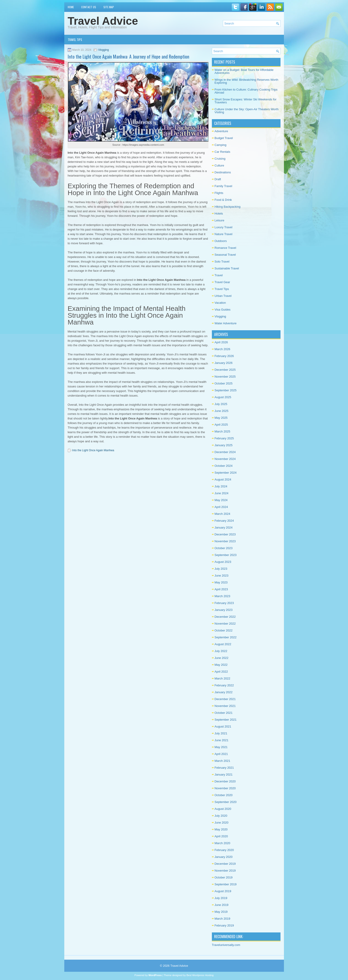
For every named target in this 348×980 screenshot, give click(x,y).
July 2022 (221, 651)
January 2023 (224, 610)
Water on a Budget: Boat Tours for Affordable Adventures (244, 71)
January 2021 (224, 775)
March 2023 (223, 596)
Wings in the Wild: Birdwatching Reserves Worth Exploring (247, 81)
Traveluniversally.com (226, 945)
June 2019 (222, 905)
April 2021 (221, 754)
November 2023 (225, 541)
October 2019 (224, 877)
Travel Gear (222, 282)
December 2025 (225, 370)
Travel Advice (103, 21)
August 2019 (223, 891)
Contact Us (89, 7)
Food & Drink (223, 200)
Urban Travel (223, 296)
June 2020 (222, 823)
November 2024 (225, 459)
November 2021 (225, 706)
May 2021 (221, 747)
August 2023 (223, 562)
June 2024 (222, 493)
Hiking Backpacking (228, 207)
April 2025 (221, 425)
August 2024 (223, 479)
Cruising (220, 159)
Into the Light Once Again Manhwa (93, 450)
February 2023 (224, 603)
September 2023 (226, 555)
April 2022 (221, 672)
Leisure (220, 220)
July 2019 (221, 898)
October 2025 (224, 383)
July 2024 (221, 486)
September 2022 (226, 637)
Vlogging (104, 50)
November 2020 (225, 788)
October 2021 (224, 713)
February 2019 (224, 925)
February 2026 (224, 356)
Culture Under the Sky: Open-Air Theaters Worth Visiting (247, 111)
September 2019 (226, 884)
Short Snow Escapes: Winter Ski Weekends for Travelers (246, 101)
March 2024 (223, 514)
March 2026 (223, 349)
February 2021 (224, 768)
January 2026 (224, 363)
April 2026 (221, 342)
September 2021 (226, 720)
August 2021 (223, 726)
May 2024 (221, 500)
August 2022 (223, 644)
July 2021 (221, 733)
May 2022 (221, 665)
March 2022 (223, 678)
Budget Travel (224, 138)
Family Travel (223, 186)
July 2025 (221, 404)
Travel (219, 275)
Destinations (223, 172)
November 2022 (225, 624)
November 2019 (225, 871)
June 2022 (222, 658)
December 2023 (225, 534)
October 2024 (224, 466)
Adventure (221, 131)
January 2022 (224, 692)
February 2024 (224, 521)
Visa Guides (223, 310)
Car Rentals (223, 152)
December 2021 (225, 699)
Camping (221, 145)
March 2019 (223, 919)
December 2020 (225, 781)
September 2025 (226, 390)
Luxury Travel (224, 227)
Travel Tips (75, 40)
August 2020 (223, 809)
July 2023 (221, 569)
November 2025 (225, 377)
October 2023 (224, 548)
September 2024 (226, 473)
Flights (219, 193)
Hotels (219, 213)
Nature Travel (224, 234)
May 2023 (221, 582)
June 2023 (222, 576)
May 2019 (221, 912)
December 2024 (225, 452)
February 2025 (224, 438)
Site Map (109, 7)
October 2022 (224, 630)
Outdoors (221, 241)
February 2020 (224, 850)
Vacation (220, 303)
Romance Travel (225, 248)
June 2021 (222, 740)
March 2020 (223, 843)
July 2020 (221, 816)
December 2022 (225, 617)
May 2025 (221, 418)
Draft (218, 179)
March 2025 (223, 431)
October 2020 (224, 795)
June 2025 (222, 411)
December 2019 (225, 864)
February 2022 (224, 685)
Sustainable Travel (227, 268)
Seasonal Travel (225, 255)
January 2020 (224, 857)
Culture (219, 165)
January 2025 (224, 445)
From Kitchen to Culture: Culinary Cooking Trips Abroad (246, 91)
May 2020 (221, 829)
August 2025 (223, 397)
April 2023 (221, 589)
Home (71, 7)
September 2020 (226, 802)
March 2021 (223, 761)
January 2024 (224, 528)
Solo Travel (222, 262)
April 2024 (221, 507)
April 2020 (221, 836)
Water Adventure (226, 323)
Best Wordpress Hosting (200, 975)
